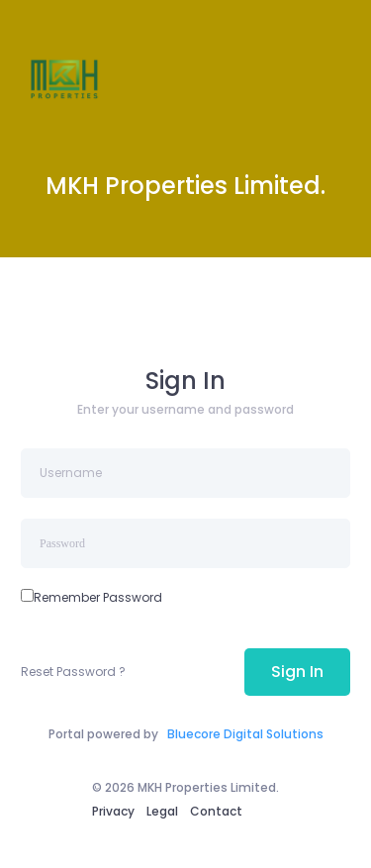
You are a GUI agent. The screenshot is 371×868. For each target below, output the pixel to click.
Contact (216, 811)
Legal (162, 811)
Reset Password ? (73, 672)
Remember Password (98, 597)
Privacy (113, 811)
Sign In (297, 672)
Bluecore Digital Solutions (245, 734)
